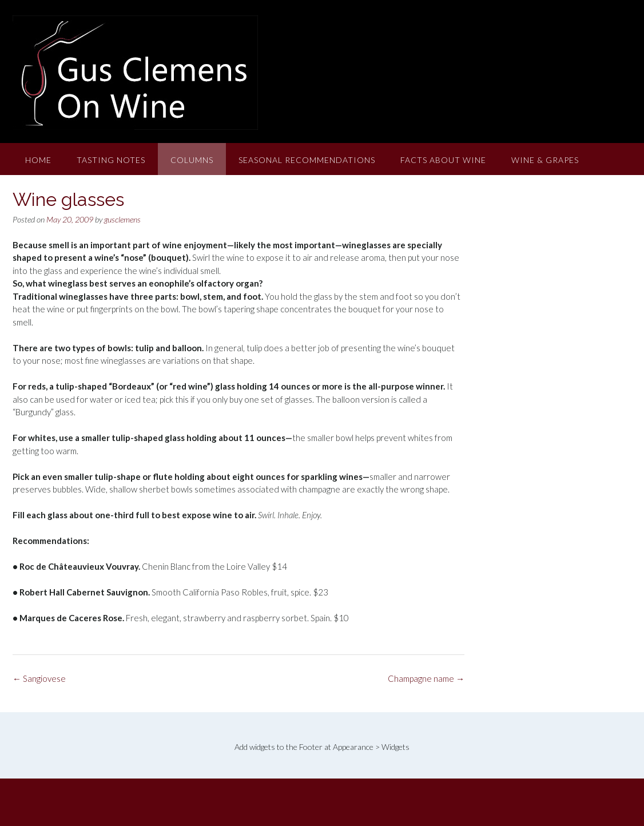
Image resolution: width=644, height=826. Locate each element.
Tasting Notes (111, 160)
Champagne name (426, 678)
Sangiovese (39, 678)
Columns (192, 160)
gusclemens (122, 219)
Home (38, 160)
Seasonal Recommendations (307, 160)
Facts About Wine (443, 160)
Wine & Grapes (545, 160)
